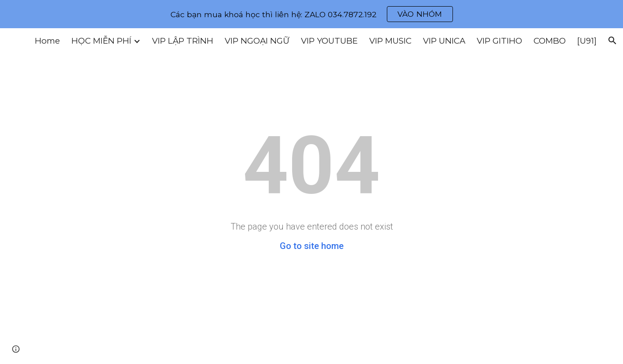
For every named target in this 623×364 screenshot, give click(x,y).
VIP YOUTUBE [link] (329, 41)
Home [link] (47, 41)
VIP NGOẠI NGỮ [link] (257, 41)
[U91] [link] (587, 41)
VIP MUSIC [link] (390, 41)
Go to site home (312, 246)
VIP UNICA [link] (444, 41)
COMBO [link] (550, 41)
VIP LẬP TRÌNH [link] (183, 41)
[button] (612, 41)
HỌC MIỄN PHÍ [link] (101, 41)
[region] (311, 14)
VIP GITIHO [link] (499, 41)
